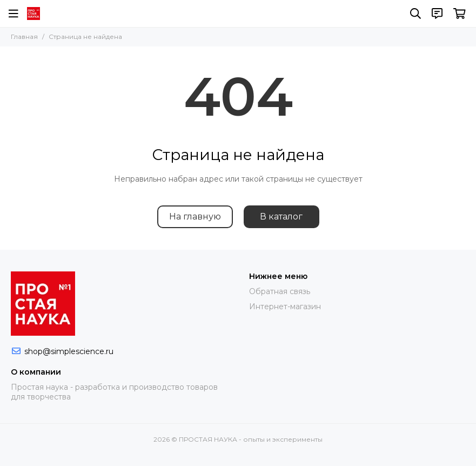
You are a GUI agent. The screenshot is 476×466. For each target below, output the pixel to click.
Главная (24, 36)
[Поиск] (415, 14)
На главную (195, 217)
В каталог (281, 217)
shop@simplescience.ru (69, 351)
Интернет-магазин (285, 307)
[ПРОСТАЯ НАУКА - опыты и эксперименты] (33, 14)
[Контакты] (437, 14)
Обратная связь (280, 291)
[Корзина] (460, 14)
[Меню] (14, 14)
